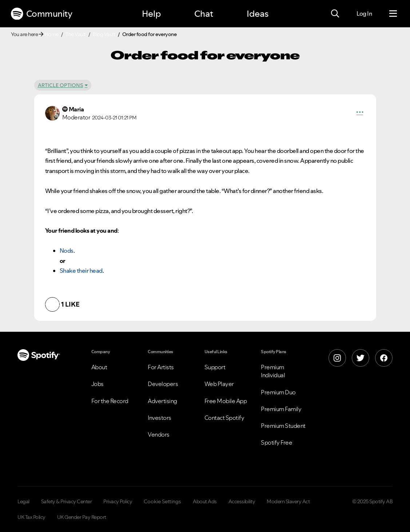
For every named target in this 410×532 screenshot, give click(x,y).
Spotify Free (276, 442)
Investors (160, 418)
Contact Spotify (224, 418)
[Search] (335, 14)
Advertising (162, 401)
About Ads (205, 501)
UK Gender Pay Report (82, 517)
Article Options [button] (61, 85)
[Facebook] (384, 358)
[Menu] (393, 14)
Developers (163, 384)
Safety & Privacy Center (67, 501)
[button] (360, 113)
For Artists (161, 367)
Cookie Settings (162, 501)
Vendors (159, 434)
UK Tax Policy (31, 517)
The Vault (76, 34)
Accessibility (242, 501)
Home (52, 34)
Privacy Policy (118, 501)
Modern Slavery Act (288, 501)
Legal (23, 501)
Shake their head (81, 271)
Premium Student (283, 426)
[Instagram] (337, 358)
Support (215, 367)
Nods (67, 251)
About (99, 367)
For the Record (110, 401)
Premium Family (281, 409)
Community (41, 14)
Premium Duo (278, 392)
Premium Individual (273, 371)
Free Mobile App (226, 401)
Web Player (219, 384)
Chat (204, 14)
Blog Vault (104, 34)
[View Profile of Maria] (76, 109)
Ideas (258, 14)
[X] (361, 358)
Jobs (97, 384)
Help (151, 14)
